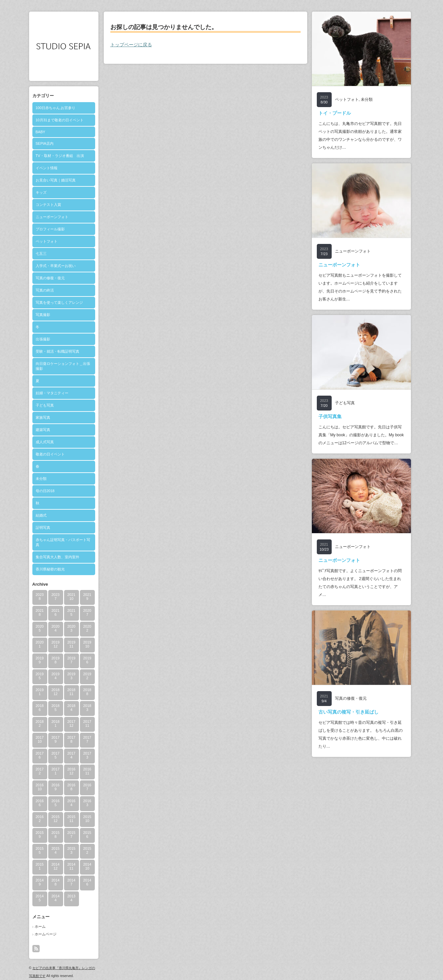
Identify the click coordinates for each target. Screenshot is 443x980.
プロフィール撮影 (50, 229)
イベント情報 (47, 168)
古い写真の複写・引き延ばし (349, 712)
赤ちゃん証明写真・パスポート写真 (63, 542)
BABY (40, 132)
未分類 (41, 479)
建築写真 (43, 430)
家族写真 (43, 417)
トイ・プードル (335, 113)
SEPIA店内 (45, 143)
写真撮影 (43, 315)
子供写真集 (330, 416)
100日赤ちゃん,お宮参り (55, 108)
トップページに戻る (131, 45)
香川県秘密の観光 (50, 569)
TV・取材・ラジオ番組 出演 (60, 156)
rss (36, 949)
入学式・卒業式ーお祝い (56, 266)
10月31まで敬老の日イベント (60, 120)
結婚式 (41, 515)
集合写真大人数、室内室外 (57, 557)
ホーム (40, 926)
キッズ (41, 192)
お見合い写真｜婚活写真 (56, 180)
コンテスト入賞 (48, 205)
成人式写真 (45, 442)
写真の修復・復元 (50, 278)
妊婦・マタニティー (52, 393)
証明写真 (43, 528)
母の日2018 (45, 491)
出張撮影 (43, 339)
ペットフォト (47, 241)
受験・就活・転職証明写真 (57, 351)
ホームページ (46, 934)
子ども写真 (45, 405)
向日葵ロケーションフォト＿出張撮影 (63, 366)
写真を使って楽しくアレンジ (59, 302)
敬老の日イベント (50, 454)
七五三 (41, 254)
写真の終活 (45, 290)
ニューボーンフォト (52, 217)
